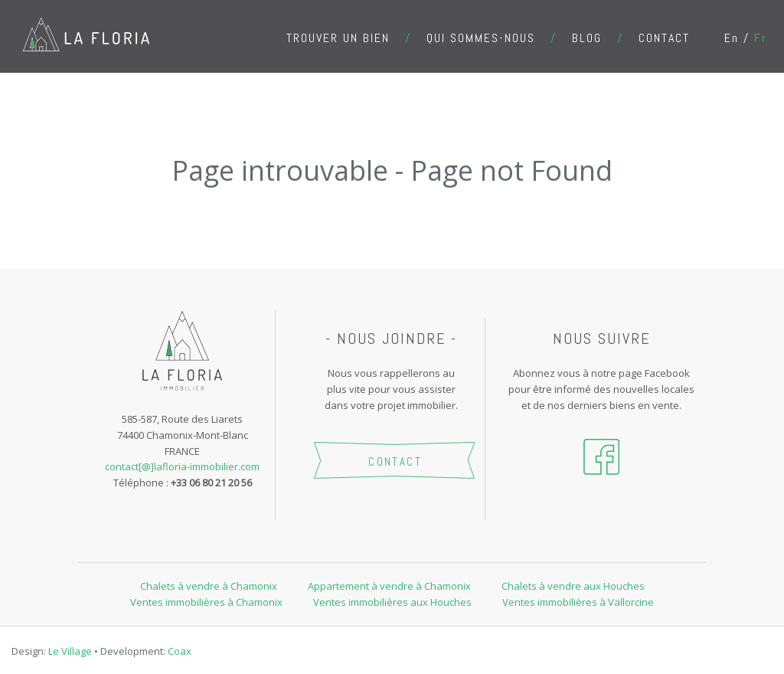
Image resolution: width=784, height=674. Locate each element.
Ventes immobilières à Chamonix (206, 602)
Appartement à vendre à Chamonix (389, 586)
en (732, 38)
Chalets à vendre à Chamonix (209, 586)
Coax (180, 651)
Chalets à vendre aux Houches (573, 586)
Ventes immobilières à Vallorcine (578, 602)
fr (761, 38)
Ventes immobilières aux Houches (392, 602)
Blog (587, 38)
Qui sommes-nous (481, 38)
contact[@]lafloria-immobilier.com (182, 466)
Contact (664, 38)
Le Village (70, 651)
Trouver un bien (338, 38)
